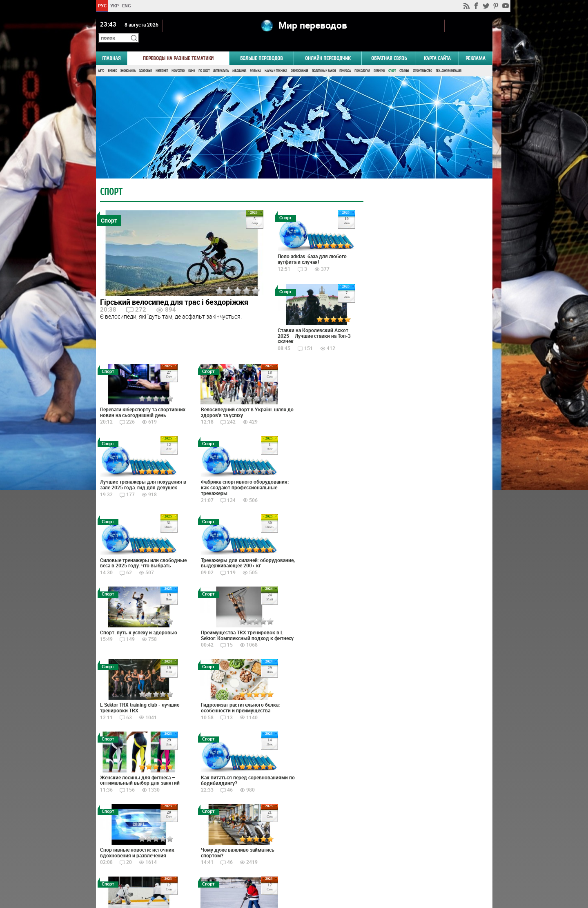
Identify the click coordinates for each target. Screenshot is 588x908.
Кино (192, 60)
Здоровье (146, 60)
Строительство (422, 60)
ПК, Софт (204, 60)
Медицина (239, 60)
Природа (345, 60)
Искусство (178, 60)
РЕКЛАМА (476, 48)
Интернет (162, 60)
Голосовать (423, 543)
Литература (221, 60)
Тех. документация (449, 60)
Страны (404, 60)
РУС (102, 6)
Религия (379, 60)
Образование (300, 60)
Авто (101, 60)
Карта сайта (437, 48)
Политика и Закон (324, 60)
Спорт (392, 60)
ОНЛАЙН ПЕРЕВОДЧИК (328, 48)
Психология (362, 60)
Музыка (255, 60)
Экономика (128, 60)
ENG (127, 6)
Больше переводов (262, 48)
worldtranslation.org (412, 866)
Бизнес (112, 60)
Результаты (423, 555)
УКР (114, 6)
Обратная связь (389, 48)
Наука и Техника (276, 60)
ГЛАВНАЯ (111, 48)
